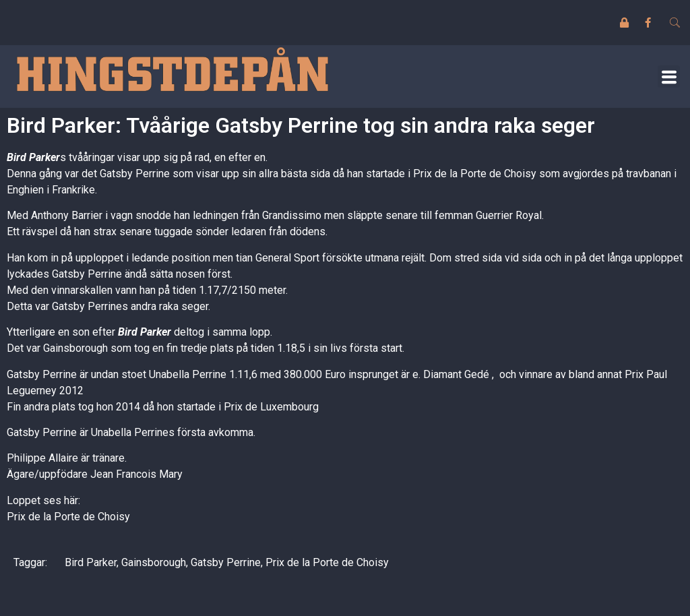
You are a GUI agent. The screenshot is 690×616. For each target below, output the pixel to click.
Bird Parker (33, 157)
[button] (669, 76)
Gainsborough (154, 562)
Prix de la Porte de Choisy (68, 517)
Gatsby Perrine (226, 562)
